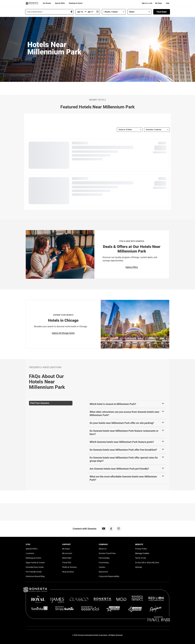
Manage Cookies (142, 553)
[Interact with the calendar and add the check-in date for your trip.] (97, 12)
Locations (30, 553)
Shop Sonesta (68, 572)
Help (168, 3)
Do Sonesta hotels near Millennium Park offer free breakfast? (123, 450)
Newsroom (103, 572)
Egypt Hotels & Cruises (35, 563)
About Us (103, 549)
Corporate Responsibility (109, 576)
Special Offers (60, 3)
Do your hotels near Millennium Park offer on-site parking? (122, 423)
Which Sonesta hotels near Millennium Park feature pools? (122, 442)
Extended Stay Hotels (35, 567)
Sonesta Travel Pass (107, 553)
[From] (80, 12)
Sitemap (139, 567)
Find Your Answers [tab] (40, 403)
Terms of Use (141, 558)
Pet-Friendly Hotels (34, 572)
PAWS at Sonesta (69, 567)
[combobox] (49, 12)
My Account (67, 553)
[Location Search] (49, 12)
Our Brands (47, 3)
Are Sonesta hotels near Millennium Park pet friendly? (119, 469)
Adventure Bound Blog (35, 576)
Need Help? (67, 558)
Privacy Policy (141, 549)
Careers (102, 567)
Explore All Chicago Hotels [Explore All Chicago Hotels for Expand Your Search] (63, 333)
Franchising (104, 563)
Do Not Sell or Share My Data (147, 563)
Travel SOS (67, 563)
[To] (91, 12)
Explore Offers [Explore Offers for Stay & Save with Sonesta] (132, 267)
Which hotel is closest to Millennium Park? (113, 404)
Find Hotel (162, 12)
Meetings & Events (76, 3)
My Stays (159, 3)
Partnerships (104, 558)
